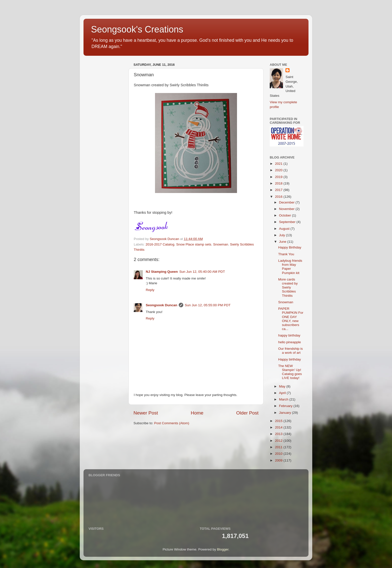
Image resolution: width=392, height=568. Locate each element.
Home (197, 413)
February (286, 406)
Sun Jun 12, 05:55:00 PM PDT (208, 305)
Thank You (286, 254)
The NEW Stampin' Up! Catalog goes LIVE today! (290, 372)
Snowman (221, 244)
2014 (279, 427)
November (287, 209)
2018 (279, 183)
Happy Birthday (290, 247)
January (285, 413)
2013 (279, 434)
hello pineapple (290, 342)
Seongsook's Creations (137, 29)
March (284, 399)
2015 (279, 421)
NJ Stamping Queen (162, 272)
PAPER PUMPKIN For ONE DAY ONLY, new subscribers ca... (291, 319)
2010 (279, 454)
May (283, 386)
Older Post (247, 413)
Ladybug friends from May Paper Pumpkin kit (290, 267)
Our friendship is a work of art (290, 351)
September (288, 222)
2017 (279, 190)
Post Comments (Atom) (172, 423)
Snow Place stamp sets (194, 244)
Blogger (223, 549)
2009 (279, 460)
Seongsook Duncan (161, 305)
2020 (279, 170)
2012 (279, 441)
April (283, 393)
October (285, 215)
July (282, 235)
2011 (279, 447)
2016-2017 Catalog (160, 244)
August (285, 229)
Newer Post (146, 413)
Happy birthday (290, 359)
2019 (279, 177)
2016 (279, 197)
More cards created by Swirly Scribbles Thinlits (288, 287)
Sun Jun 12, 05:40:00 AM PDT (202, 272)
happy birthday (289, 335)
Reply (150, 290)
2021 (279, 164)
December (287, 202)
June (283, 242)
